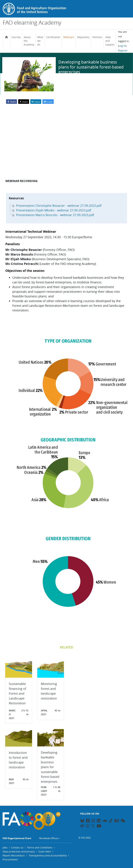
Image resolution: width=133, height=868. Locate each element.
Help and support (110, 41)
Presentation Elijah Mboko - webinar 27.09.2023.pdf (52, 210)
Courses (16, 37)
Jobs (5, 847)
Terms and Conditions (40, 847)
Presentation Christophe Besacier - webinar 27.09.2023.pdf (57, 206)
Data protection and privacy (19, 851)
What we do (40, 41)
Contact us (17, 847)
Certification (53, 37)
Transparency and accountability (48, 855)
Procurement (10, 859)
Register (123, 50)
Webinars (69, 37)
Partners (97, 37)
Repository (83, 37)
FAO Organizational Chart (17, 838)
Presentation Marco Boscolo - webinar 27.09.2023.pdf (53, 215)
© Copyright (15, 86)
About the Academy (29, 41)
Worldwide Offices (48, 838)
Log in (122, 46)
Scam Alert (45, 851)
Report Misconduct (14, 855)
